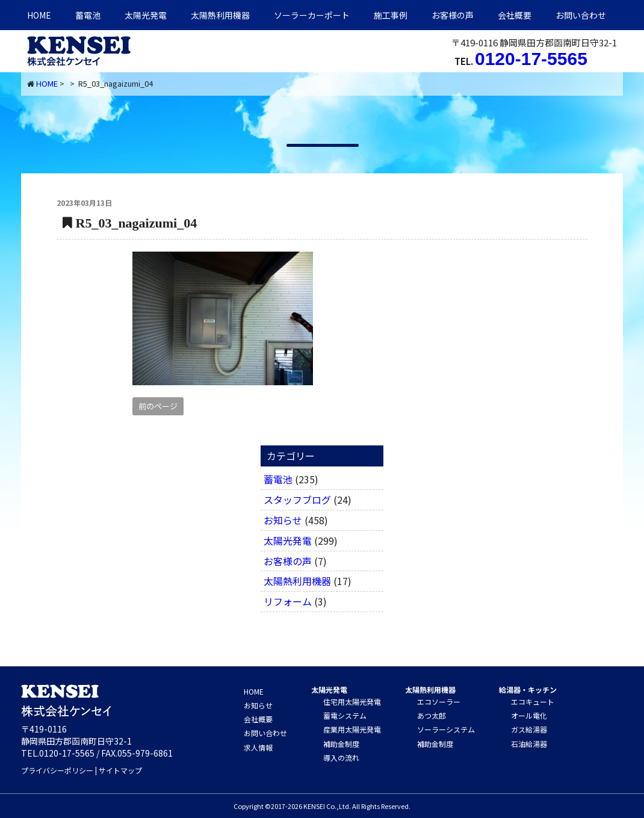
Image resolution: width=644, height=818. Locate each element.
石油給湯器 (529, 744)
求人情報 (258, 747)
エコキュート (533, 702)
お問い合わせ (581, 15)
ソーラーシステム (446, 729)
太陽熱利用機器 (297, 581)
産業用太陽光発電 (352, 729)
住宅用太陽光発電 (352, 702)
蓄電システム (345, 715)
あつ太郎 (432, 715)
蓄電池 (88, 15)
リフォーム (288, 601)
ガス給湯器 (529, 729)
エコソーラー (439, 702)
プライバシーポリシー (57, 770)
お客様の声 (453, 15)
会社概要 (515, 15)
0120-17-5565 (531, 59)
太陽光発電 (146, 15)
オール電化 (529, 715)
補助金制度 (341, 744)
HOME (39, 15)
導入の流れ (341, 758)
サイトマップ (120, 770)
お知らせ (283, 520)
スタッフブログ (297, 500)
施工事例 (391, 15)
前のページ (158, 406)
